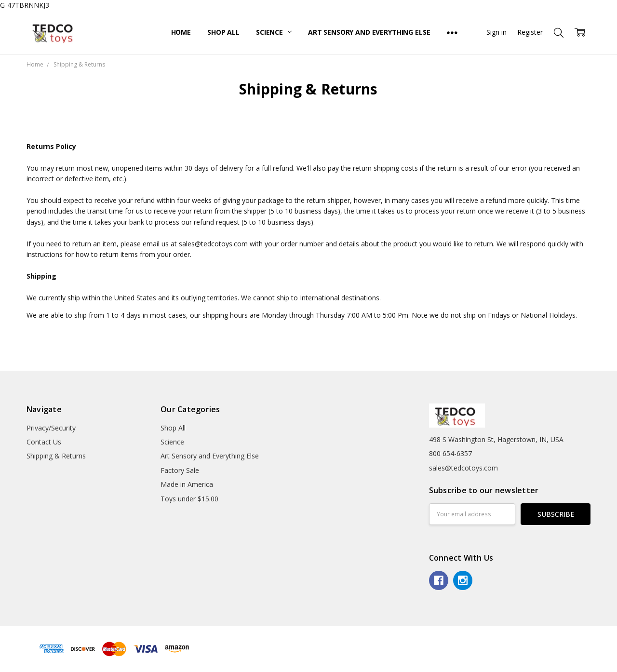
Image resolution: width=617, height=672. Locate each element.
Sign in (496, 32)
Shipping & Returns (56, 456)
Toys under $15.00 (189, 499)
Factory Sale (180, 470)
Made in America (187, 484)
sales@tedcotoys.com (463, 468)
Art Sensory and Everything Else (369, 32)
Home (181, 32)
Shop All (223, 32)
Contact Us (44, 442)
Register (530, 32)
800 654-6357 (450, 453)
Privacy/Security (51, 428)
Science (274, 32)
